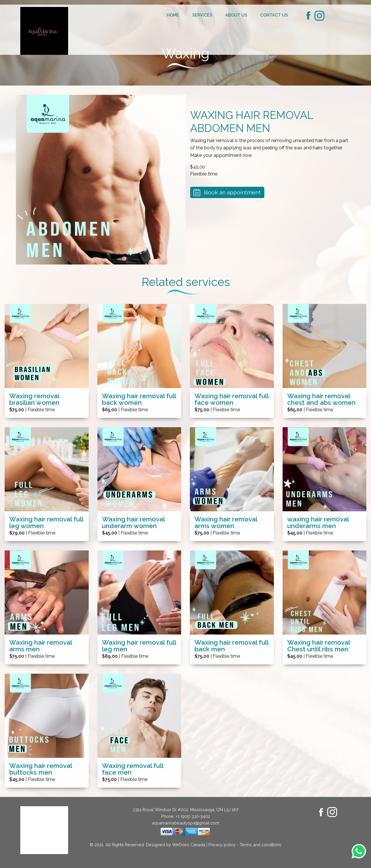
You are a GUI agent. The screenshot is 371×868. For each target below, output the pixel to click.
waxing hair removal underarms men (318, 523)
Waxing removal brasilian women (34, 399)
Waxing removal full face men (133, 769)
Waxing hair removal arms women (226, 523)
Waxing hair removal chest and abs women (321, 399)
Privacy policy (222, 845)
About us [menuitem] (236, 15)
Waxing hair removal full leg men (139, 646)
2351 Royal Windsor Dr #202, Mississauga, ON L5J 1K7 (186, 810)
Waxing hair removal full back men (231, 646)
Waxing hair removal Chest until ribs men (319, 646)
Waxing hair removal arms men (41, 646)
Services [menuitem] (202, 15)
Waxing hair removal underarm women (133, 523)
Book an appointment (232, 192)
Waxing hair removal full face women (231, 399)
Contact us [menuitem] (274, 15)
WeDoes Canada (189, 845)
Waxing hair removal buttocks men (41, 769)
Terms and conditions (261, 845)
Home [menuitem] (173, 15)
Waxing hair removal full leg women (46, 523)
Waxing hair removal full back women (139, 399)
